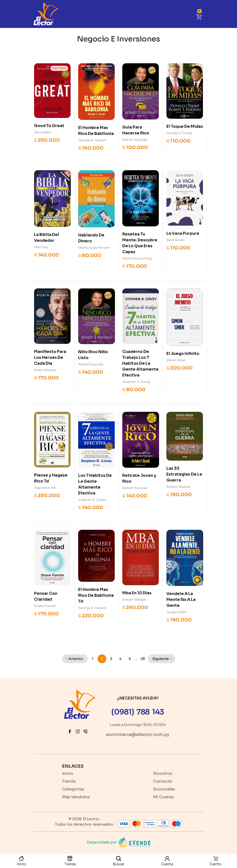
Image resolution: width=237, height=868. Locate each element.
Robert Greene (178, 487)
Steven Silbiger (134, 600)
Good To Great (49, 126)
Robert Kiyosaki (135, 140)
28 (143, 659)
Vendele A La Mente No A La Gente (181, 600)
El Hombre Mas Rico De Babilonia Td (96, 595)
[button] (199, 16)
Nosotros (163, 773)
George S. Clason (92, 140)
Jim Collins (43, 132)
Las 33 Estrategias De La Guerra (184, 474)
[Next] (162, 659)
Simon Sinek (176, 360)
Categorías (73, 789)
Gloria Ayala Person (94, 248)
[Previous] (75, 659)
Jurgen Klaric (177, 612)
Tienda (69, 781)
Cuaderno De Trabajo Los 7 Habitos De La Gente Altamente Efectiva (140, 363)
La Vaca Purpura (183, 233)
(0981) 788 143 (138, 712)
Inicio (68, 773)
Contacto (163, 781)
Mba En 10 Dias (137, 593)
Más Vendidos (76, 797)
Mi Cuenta (163, 797)
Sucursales (164, 789)
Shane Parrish (45, 606)
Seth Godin (175, 240)
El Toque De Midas (185, 126)
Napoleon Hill (45, 488)
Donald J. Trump (179, 133)
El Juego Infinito (183, 354)
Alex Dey (41, 247)
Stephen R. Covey (136, 382)
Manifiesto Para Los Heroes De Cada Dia (50, 357)
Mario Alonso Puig (137, 258)
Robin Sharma (45, 370)
